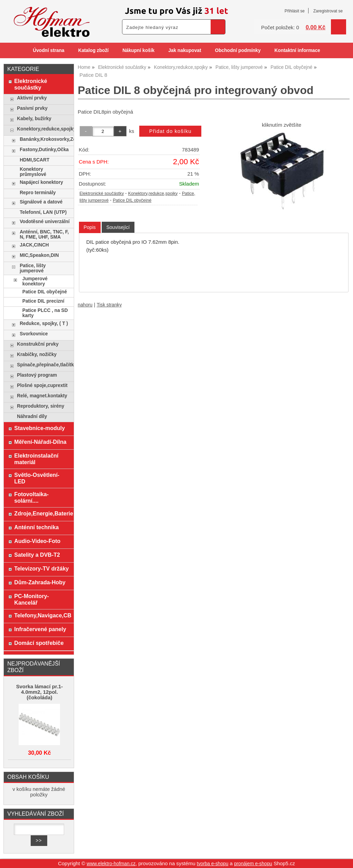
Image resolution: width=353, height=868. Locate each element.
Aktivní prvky (32, 98)
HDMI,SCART (34, 160)
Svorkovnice (34, 334)
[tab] (90, 227)
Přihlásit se (294, 11)
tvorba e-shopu (213, 864)
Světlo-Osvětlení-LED (37, 478)
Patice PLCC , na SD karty (45, 313)
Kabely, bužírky (34, 119)
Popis (90, 227)
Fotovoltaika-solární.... (31, 497)
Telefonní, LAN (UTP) (43, 212)
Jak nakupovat (185, 50)
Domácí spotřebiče (39, 643)
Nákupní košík (138, 50)
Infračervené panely (40, 629)
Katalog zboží (93, 50)
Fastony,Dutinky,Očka (44, 150)
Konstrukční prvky (38, 344)
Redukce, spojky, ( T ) (44, 323)
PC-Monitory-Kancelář (32, 599)
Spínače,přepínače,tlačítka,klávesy (44, 365)
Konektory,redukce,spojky (153, 194)
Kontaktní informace (297, 50)
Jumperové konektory (35, 281)
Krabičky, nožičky (37, 354)
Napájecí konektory (41, 182)
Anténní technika (36, 527)
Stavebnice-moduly (39, 428)
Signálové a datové (41, 202)
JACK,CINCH (34, 245)
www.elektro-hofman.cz (111, 864)
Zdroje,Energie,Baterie (42, 513)
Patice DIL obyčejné (132, 200)
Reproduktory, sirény (41, 406)
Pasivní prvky (32, 108)
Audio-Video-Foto (37, 541)
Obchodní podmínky (238, 50)
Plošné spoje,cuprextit (42, 385)
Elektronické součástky (102, 194)
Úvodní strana (48, 50)
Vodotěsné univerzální (45, 222)
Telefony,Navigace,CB (42, 615)
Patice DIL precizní (43, 301)
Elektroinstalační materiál (36, 459)
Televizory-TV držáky (41, 568)
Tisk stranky (109, 305)
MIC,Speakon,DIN (39, 255)
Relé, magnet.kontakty (42, 396)
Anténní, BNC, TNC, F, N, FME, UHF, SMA (44, 234)
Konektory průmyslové (33, 172)
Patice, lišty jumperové (33, 268)
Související (118, 227)
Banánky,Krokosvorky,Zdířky (45, 139)
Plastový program (37, 375)
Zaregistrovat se (328, 11)
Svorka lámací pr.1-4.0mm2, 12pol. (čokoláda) (40, 692)
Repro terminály (38, 193)
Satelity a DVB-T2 (37, 555)
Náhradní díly (32, 416)
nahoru (85, 305)
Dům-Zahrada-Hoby (40, 582)
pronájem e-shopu (253, 864)
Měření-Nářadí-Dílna (40, 442)
